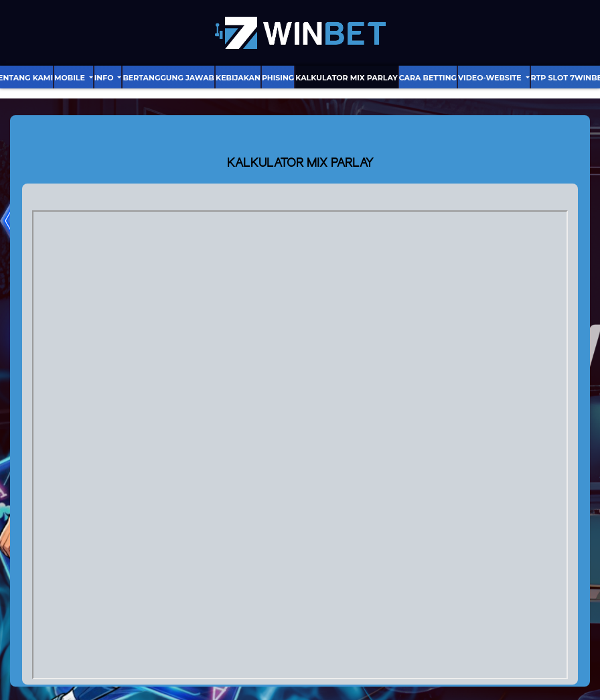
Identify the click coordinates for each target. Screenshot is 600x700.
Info (105, 78)
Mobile (71, 78)
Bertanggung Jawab (168, 78)
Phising (278, 78)
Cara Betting (428, 78)
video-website (491, 78)
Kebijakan (238, 78)
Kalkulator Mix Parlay (346, 78)
